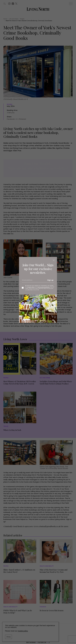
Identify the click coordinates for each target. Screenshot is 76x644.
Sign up (50, 280)
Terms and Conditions (44, 287)
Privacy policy (31, 287)
